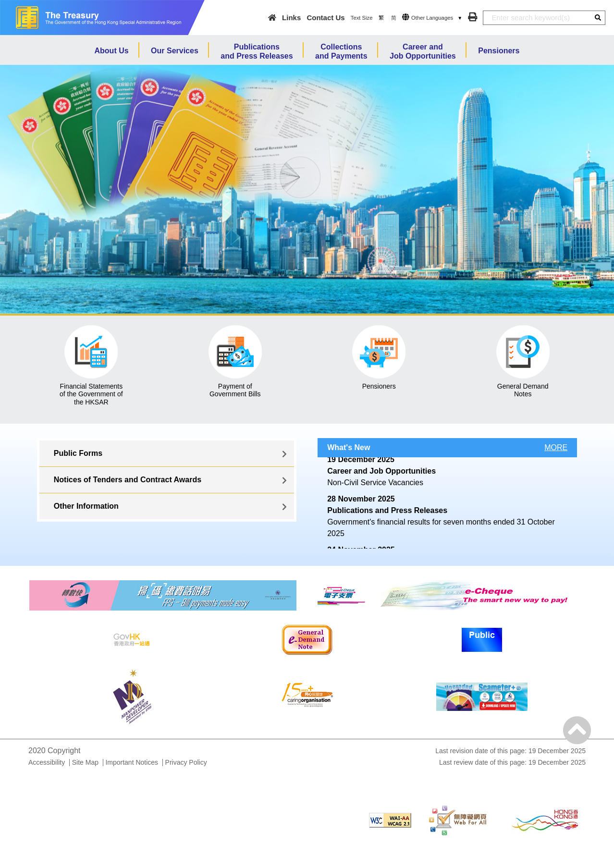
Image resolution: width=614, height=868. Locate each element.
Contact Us (325, 18)
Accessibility (47, 762)
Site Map (85, 762)
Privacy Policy (186, 762)
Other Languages (432, 18)
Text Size (362, 18)
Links (291, 18)
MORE (556, 447)
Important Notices (132, 762)
